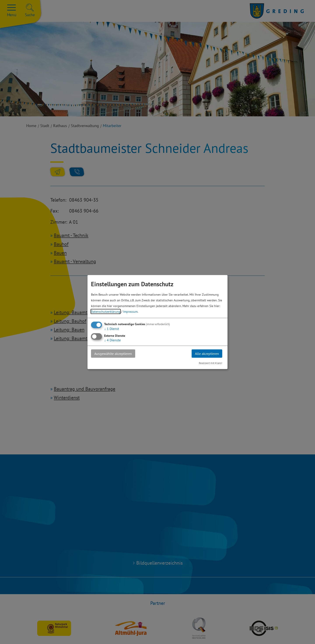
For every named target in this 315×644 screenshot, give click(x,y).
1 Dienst (112, 328)
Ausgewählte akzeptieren (113, 353)
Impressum (130, 311)
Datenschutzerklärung (106, 311)
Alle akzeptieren (207, 353)
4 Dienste (112, 340)
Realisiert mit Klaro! (211, 363)
